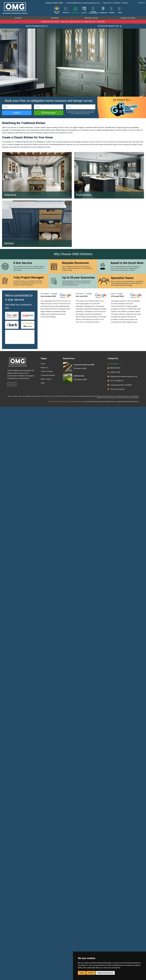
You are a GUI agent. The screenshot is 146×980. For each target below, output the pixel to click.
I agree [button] (82, 973)
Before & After (91, 18)
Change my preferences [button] (105, 973)
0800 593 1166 (115, 368)
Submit (17, 113)
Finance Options (128, 18)
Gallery (18, 18)
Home (43, 364)
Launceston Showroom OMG (84, 365)
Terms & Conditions (55, 402)
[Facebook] (9, 384)
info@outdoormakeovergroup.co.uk (86, 3)
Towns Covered (47, 371)
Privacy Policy (66, 402)
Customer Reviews (48, 375)
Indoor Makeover (36, 26)
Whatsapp (49, 113)
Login (43, 383)
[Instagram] (14, 384)
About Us (44, 367)
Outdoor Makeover (109, 26)
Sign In (141, 3)
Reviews (55, 18)
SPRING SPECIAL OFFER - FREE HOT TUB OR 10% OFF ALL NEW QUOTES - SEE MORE (73, 22)
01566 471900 (58, 3)
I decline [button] (91, 973)
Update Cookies (76, 402)
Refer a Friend (46, 379)
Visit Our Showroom (118, 389)
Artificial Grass (79, 376)
